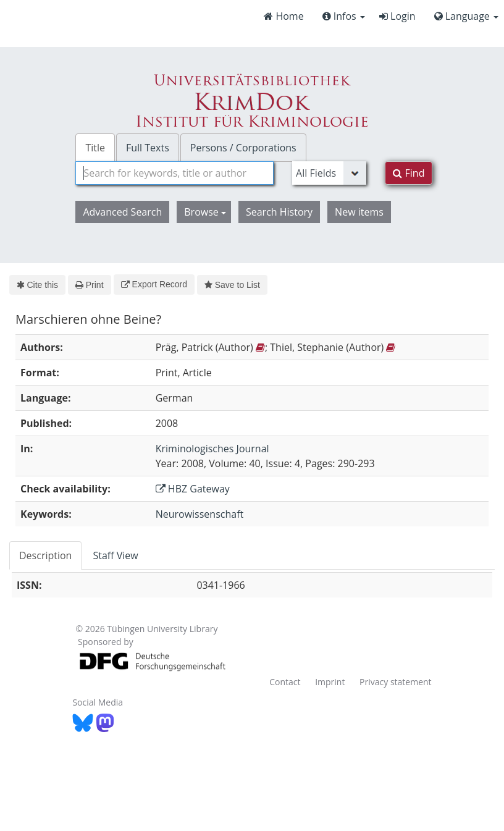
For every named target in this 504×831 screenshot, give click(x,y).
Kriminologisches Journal (212, 449)
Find (409, 173)
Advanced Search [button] (122, 212)
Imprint (330, 682)
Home (283, 16)
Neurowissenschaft (200, 514)
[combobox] (174, 173)
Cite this (37, 285)
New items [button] (359, 212)
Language (466, 16)
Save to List (232, 285)
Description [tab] (45, 555)
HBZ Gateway (193, 489)
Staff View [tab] (115, 555)
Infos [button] (344, 16)
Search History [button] (279, 212)
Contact (285, 682)
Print (89, 285)
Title (95, 148)
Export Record (154, 284)
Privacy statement (396, 682)
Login (397, 16)
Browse (205, 212)
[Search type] (329, 173)
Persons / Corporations (243, 148)
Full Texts (148, 148)
